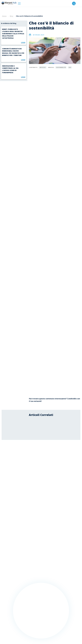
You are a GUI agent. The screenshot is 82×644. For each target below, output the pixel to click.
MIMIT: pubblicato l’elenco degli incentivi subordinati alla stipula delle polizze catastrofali (13, 34)
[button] (19, 3)
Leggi (23, 42)
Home (4, 16)
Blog (12, 16)
